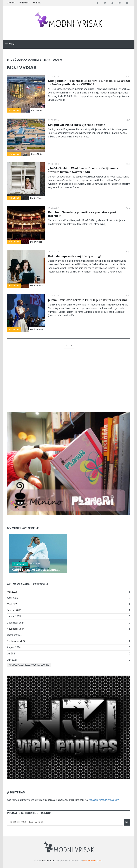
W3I (85, 861)
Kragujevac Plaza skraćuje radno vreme (77, 125)
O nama (11, 3)
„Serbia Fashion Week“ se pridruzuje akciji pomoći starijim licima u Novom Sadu (84, 170)
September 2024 (16, 641)
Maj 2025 (12, 592)
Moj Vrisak (14, 110)
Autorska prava (95, 861)
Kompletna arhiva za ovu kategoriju (29, 665)
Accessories (20, 564)
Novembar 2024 (16, 629)
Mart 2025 (13, 604)
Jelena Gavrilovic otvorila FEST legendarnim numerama (88, 300)
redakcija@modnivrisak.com (104, 800)
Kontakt (37, 3)
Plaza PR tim (37, 110)
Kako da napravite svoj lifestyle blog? (75, 256)
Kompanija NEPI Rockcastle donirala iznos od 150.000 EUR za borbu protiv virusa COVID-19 (89, 83)
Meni (12, 44)
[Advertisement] (69, 382)
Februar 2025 (14, 610)
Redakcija (24, 3)
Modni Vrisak (37, 198)
